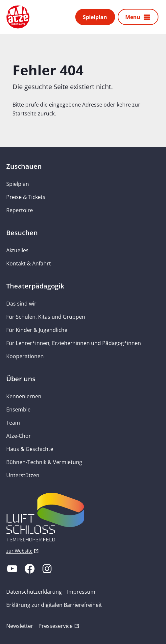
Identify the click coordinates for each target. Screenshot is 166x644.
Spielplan (95, 17)
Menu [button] (133, 17)
